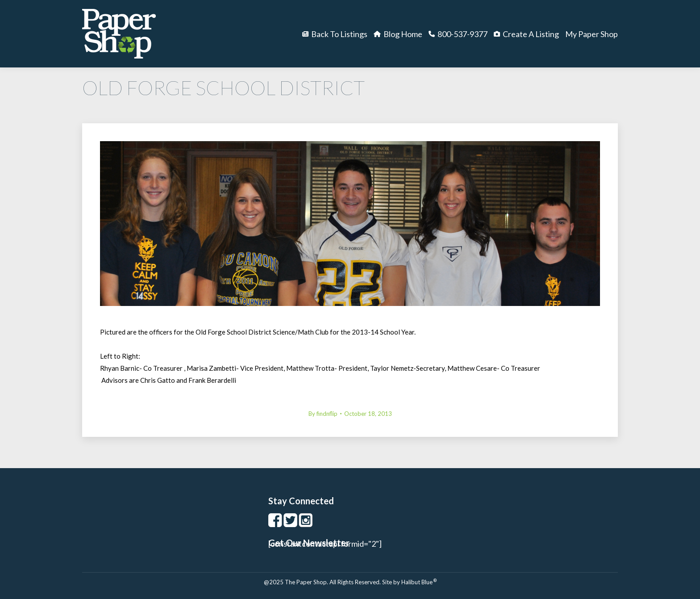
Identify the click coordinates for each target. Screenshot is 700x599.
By (323, 414)
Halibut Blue (419, 582)
